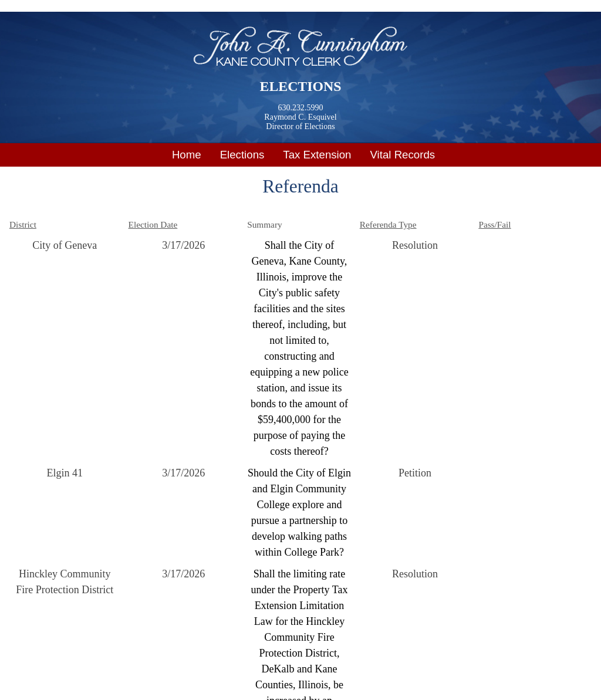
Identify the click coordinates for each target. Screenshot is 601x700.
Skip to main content (44, 8)
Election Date (153, 224)
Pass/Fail (494, 224)
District (23, 224)
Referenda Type (388, 224)
